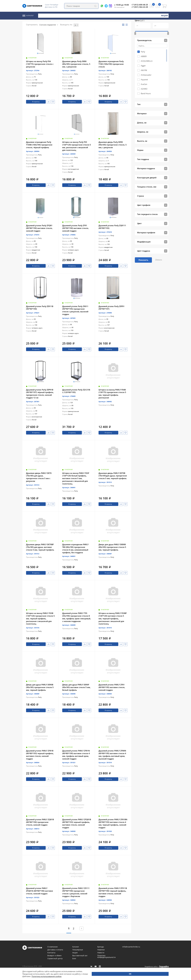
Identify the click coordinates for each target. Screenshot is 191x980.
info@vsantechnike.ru (131, 947)
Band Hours (146, 87)
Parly (143, 45)
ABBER (144, 50)
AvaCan (144, 78)
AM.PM (144, 64)
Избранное (52, 101)
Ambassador (146, 68)
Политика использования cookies (47, 976)
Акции (165, 15)
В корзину (35, 101)
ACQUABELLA (147, 54)
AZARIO (144, 82)
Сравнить (47, 101)
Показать (143, 253)
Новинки (151, 15)
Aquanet (144, 73)
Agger (143, 59)
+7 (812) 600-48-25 (140, 5)
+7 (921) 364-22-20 (140, 7)
